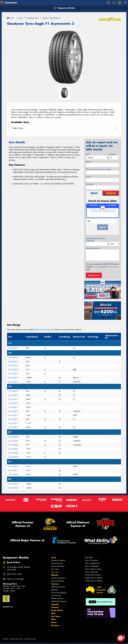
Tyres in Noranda (91, 572)
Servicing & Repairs (59, 593)
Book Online (57, 610)
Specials (55, 604)
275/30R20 (13, 445)
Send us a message (15, 579)
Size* (88, 154)
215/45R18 (13, 366)
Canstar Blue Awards (93, 575)
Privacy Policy (97, 267)
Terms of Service (112, 267)
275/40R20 (13, 449)
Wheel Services (57, 598)
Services (55, 584)
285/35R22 (13, 488)
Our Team (56, 616)
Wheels (55, 575)
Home (11, 18)
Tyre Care (55, 569)
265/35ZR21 (14, 466)
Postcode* (90, 184)
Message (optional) (93, 248)
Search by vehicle (42, 330)
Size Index (89, 557)
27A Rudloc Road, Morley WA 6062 (19, 568)
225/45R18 (13, 370)
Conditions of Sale (30, 639)
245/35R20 (13, 441)
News (54, 622)
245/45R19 (13, 415)
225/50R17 (13, 348)
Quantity (113, 154)
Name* (89, 162)
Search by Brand (58, 566)
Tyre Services (56, 596)
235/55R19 (13, 403)
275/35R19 (13, 427)
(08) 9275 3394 (14, 574)
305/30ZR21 (14, 474)
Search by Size (57, 563)
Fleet (53, 619)
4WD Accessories (58, 587)
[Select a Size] (64, 128)
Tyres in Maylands (92, 566)
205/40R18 (13, 358)
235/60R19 (13, 407)
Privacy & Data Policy (16, 639)
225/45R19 (13, 395)
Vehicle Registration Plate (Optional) (95, 240)
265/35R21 (13, 470)
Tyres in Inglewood (92, 563)
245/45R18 (13, 378)
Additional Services (59, 601)
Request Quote (94, 275)
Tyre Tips (55, 572)
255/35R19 (13, 419)
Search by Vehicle (58, 560)
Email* (88, 177)
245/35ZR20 (14, 437)
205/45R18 (13, 362)
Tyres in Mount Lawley (93, 569)
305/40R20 (13, 457)
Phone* (98, 169)
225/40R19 (13, 391)
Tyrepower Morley (64, 8)
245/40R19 (13, 411)
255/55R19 (13, 423)
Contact (55, 607)
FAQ (53, 613)
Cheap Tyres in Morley (93, 581)
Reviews (55, 625)
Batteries (54, 590)
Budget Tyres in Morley (94, 578)
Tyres (54, 558)
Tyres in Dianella (91, 560)
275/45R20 (13, 453)
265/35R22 (13, 484)
